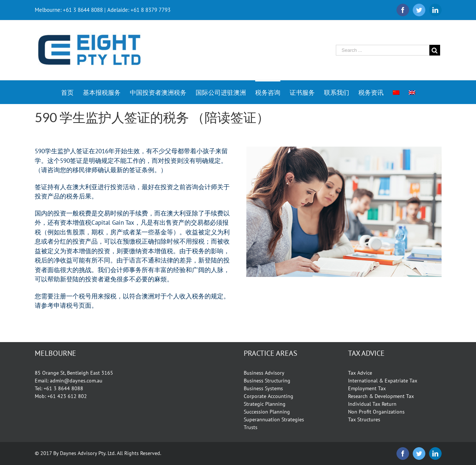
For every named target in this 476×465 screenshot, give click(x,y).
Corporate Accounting (269, 396)
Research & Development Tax (381, 396)
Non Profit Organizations (376, 412)
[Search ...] (383, 50)
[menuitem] (72, 92)
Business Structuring (267, 381)
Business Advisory (264, 373)
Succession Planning (267, 412)
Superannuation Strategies (274, 419)
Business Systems (263, 388)
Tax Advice (360, 373)
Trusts (251, 427)
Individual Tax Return (372, 404)
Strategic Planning (265, 404)
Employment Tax (367, 388)
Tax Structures (364, 419)
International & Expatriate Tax (383, 381)
